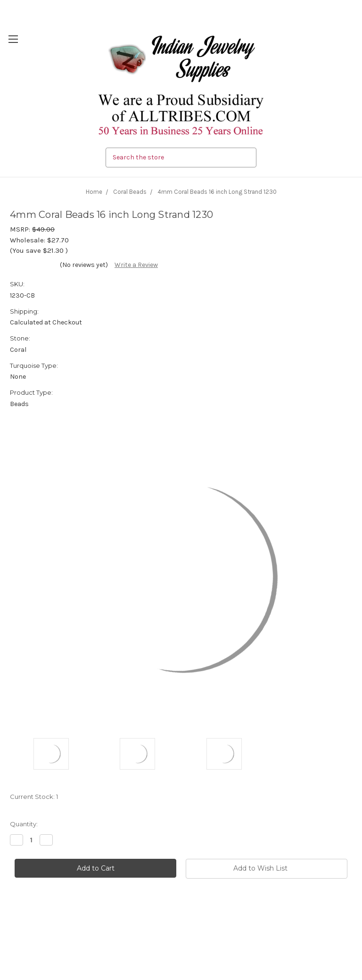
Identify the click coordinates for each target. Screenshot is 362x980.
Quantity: (24, 824)
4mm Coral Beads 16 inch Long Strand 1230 (217, 192)
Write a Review (136, 265)
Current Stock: (34, 797)
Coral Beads (130, 192)
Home (94, 192)
